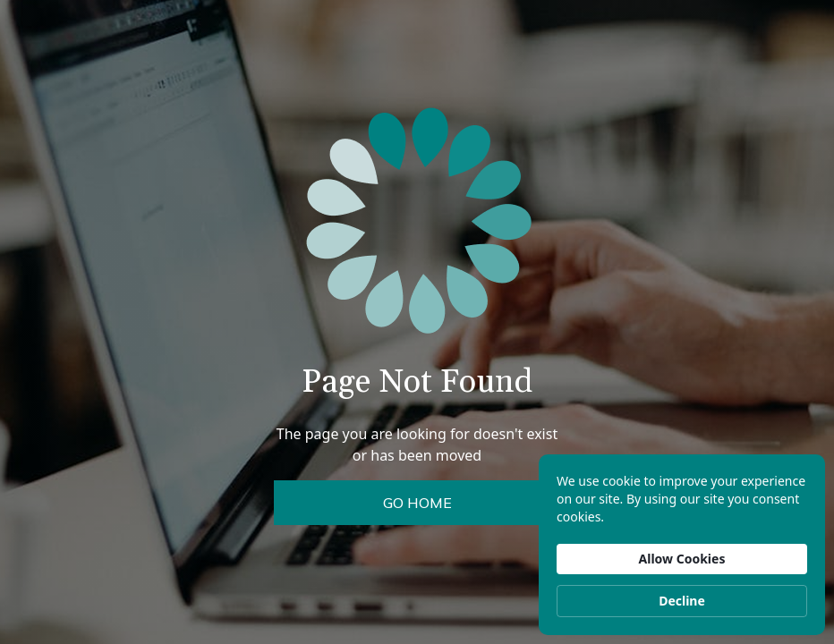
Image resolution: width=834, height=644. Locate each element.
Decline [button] (682, 601)
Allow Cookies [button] (682, 559)
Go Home (417, 503)
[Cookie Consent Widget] (682, 545)
